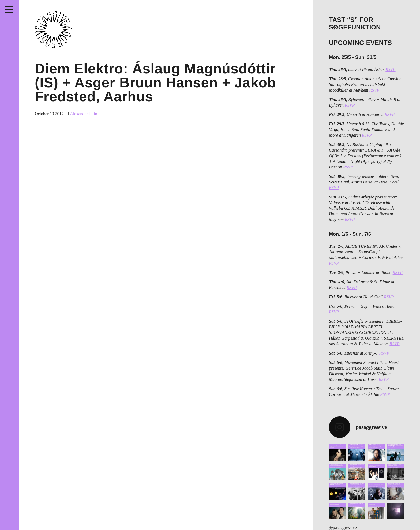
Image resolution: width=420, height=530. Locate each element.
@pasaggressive (343, 527)
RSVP (390, 69)
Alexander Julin (84, 114)
